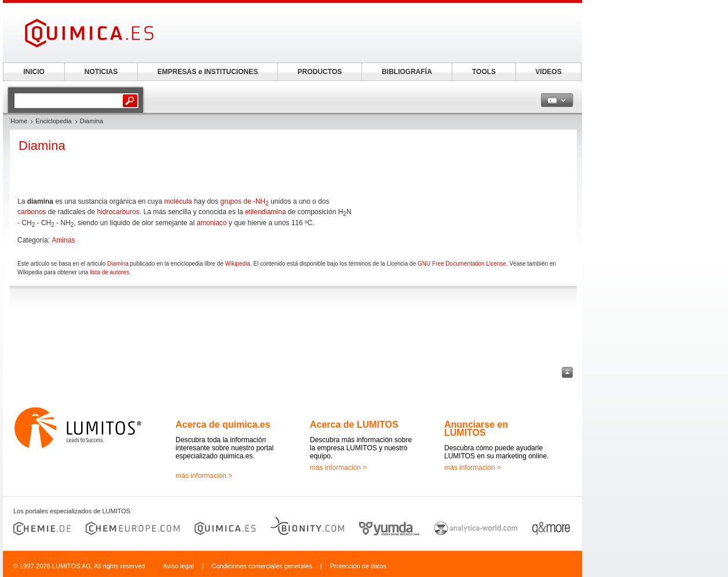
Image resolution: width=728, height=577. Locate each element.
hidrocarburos (118, 212)
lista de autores (109, 272)
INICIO (34, 72)
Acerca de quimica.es (223, 425)
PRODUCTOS (320, 72)
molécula (178, 201)
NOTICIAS (101, 72)
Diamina (118, 264)
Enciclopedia (53, 121)
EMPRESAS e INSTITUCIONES (208, 72)
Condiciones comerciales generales (262, 566)
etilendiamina (266, 212)
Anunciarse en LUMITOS (476, 429)
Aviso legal (178, 566)
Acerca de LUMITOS (354, 425)
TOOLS (484, 72)
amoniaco (212, 223)
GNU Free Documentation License (462, 264)
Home (19, 121)
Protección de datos (358, 566)
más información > (204, 476)
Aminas (63, 240)
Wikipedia (238, 264)
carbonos (32, 212)
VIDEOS (548, 72)
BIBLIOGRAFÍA (407, 72)
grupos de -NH (244, 201)
